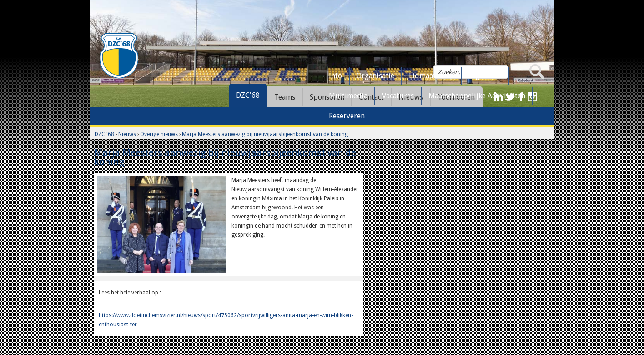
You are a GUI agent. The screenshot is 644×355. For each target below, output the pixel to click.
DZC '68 (104, 134)
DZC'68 (248, 95)
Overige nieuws (159, 134)
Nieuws (127, 134)
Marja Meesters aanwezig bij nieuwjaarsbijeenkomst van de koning (265, 134)
